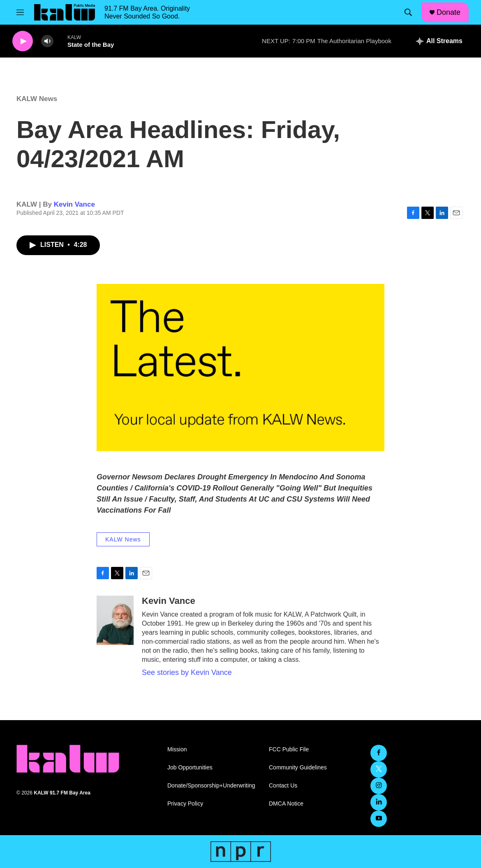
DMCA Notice (286, 804)
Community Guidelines (298, 768)
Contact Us (283, 786)
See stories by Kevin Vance (187, 672)
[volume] (47, 41)
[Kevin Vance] (115, 620)
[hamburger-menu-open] (20, 12)
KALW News (37, 99)
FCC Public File (289, 749)
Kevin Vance (74, 204)
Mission (177, 749)
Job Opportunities (190, 768)
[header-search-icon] (408, 12)
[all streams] (439, 41)
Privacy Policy (185, 804)
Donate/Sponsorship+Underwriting (211, 786)
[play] (23, 41)
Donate (449, 12)
